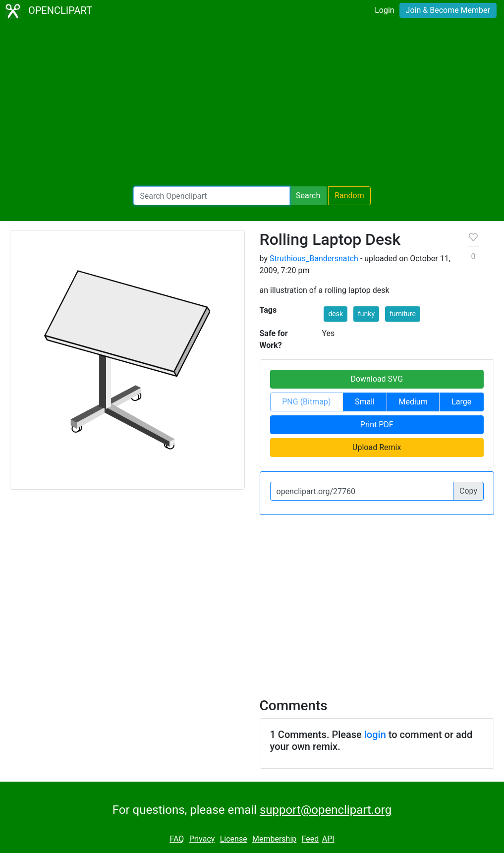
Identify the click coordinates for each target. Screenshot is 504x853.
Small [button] (365, 402)
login (375, 735)
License (234, 839)
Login (384, 10)
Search (308, 196)
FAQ (177, 839)
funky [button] (366, 314)
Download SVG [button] (377, 379)
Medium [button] (413, 402)
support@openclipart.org (326, 810)
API (328, 839)
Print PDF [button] (377, 425)
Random (349, 196)
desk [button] (336, 314)
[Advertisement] (252, 104)
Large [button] (461, 402)
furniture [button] (403, 314)
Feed (310, 839)
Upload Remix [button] (377, 447)
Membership (274, 839)
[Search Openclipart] (212, 196)
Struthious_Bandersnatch (314, 258)
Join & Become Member (448, 10)
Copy (468, 491)
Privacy (202, 839)
